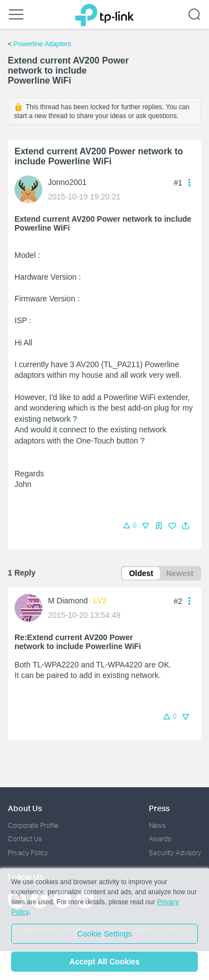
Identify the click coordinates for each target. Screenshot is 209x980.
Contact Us (25, 839)
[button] (186, 526)
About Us (25, 808)
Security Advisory (175, 853)
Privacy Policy (28, 853)
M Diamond (68, 601)
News (157, 825)
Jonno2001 (67, 182)
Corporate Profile (33, 825)
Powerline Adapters (42, 44)
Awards (160, 839)
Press (159, 808)
